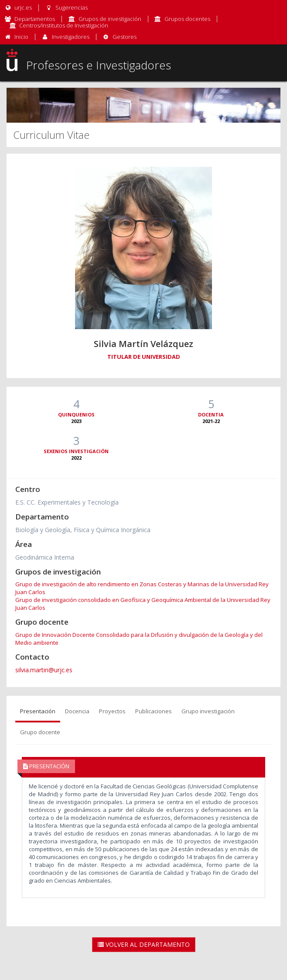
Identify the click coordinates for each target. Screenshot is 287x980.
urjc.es (18, 7)
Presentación (38, 711)
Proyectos (112, 711)
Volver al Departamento (144, 944)
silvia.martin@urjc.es (44, 670)
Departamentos (35, 19)
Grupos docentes (187, 19)
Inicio (21, 37)
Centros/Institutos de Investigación (64, 25)
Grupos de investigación (110, 19)
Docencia (77, 711)
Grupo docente (40, 732)
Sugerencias (66, 7)
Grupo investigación (208, 711)
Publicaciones (154, 711)
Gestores (125, 37)
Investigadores (71, 37)
